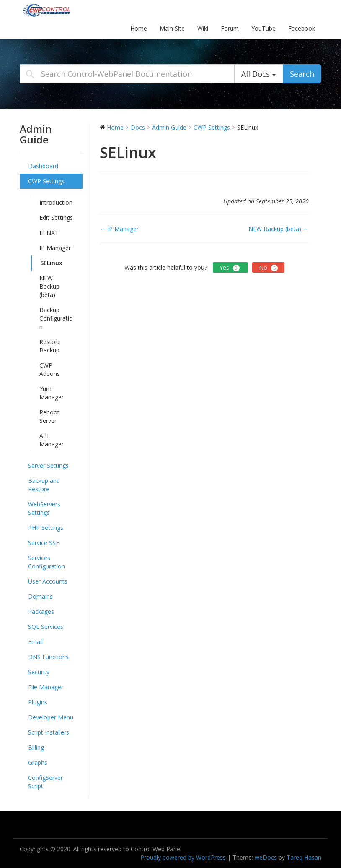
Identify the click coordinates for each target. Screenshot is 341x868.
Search (302, 74)
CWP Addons (50, 369)
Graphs (38, 762)
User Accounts (48, 581)
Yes (230, 267)
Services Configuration (46, 562)
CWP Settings (46, 181)
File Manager (46, 687)
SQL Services (46, 627)
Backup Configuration (56, 318)
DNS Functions (48, 657)
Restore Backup (50, 346)
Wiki (203, 28)
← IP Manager (119, 229)
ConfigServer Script (45, 782)
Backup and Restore (44, 485)
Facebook (302, 28)
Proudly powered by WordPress (183, 857)
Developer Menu (51, 717)
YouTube (263, 28)
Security (39, 672)
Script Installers (49, 732)
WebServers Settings (44, 508)
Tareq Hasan (304, 857)
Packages (41, 611)
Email (35, 642)
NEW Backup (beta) (49, 286)
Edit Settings (56, 218)
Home (139, 28)
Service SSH (44, 543)
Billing (36, 747)
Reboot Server (49, 416)
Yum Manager (52, 393)
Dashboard (43, 166)
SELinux (51, 263)
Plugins (38, 702)
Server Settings (48, 465)
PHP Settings (46, 528)
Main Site (172, 28)
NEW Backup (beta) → (279, 229)
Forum (230, 28)
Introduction (56, 202)
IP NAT (49, 233)
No (268, 267)
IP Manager (55, 248)
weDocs (266, 857)
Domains (40, 596)
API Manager (52, 440)
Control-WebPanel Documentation (72, 10)
